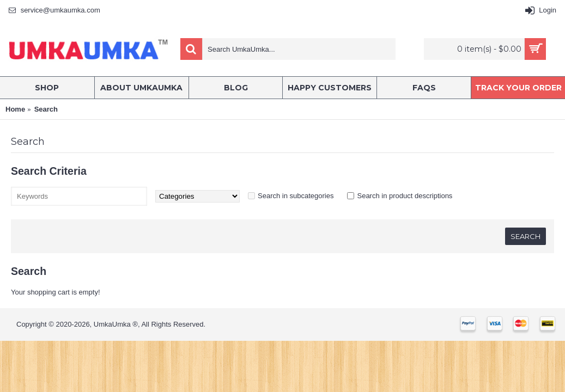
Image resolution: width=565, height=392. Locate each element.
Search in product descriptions (405, 196)
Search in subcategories (296, 196)
